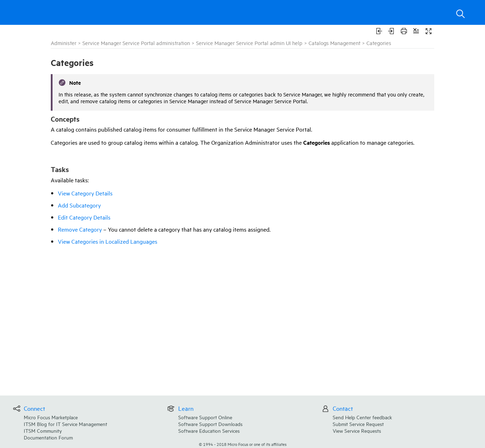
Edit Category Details (84, 217)
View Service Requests (357, 430)
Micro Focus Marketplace (51, 417)
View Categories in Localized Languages (108, 241)
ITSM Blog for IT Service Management (66, 424)
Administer (64, 43)
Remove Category (80, 229)
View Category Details (85, 193)
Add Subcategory (79, 205)
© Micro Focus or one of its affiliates (243, 444)
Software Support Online (205, 417)
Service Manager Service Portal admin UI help (249, 43)
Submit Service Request (358, 424)
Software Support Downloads (210, 424)
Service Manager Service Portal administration (136, 43)
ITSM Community (43, 430)
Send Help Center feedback (362, 417)
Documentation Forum (48, 437)
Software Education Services (209, 430)
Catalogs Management (334, 43)
